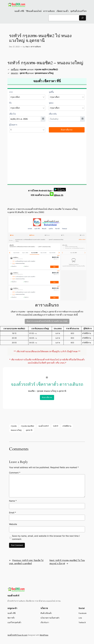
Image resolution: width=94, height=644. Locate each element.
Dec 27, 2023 (14, 47)
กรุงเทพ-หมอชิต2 (27, 426)
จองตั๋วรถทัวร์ (44, 426)
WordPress (44, 635)
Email (13, 513)
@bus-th (57, 195)
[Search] (82, 18)
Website (13, 524)
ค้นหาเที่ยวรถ (47, 397)
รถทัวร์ (56, 426)
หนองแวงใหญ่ (16, 430)
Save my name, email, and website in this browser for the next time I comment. (46, 538)
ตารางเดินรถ (36, 47)
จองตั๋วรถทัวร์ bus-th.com (17, 635)
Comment (15, 473)
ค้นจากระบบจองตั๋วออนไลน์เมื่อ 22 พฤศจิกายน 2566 (47, 321)
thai (27, 47)
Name (13, 501)
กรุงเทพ (14, 426)
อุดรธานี (29, 430)
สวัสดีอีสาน (67, 426)
